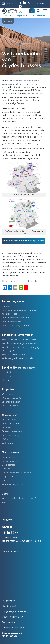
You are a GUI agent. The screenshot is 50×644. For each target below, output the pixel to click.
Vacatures (7, 502)
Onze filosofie (9, 394)
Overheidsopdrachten (12, 398)
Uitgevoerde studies (11, 477)
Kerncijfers (7, 427)
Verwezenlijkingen (10, 406)
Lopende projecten (11, 402)
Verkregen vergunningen (13, 484)
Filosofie (6, 469)
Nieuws (7, 520)
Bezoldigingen (9, 465)
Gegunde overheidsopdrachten (17, 473)
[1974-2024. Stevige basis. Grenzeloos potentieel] (13, 11)
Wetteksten (7, 443)
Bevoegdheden (9, 457)
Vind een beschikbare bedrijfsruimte (24, 241)
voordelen (13, 152)
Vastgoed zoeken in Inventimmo (17, 354)
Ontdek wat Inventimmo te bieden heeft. (21, 281)
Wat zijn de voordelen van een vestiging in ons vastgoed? (22, 349)
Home (9, 21)
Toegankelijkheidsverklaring (15, 611)
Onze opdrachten (10, 424)
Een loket (6, 376)
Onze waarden (9, 420)
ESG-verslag (8, 439)
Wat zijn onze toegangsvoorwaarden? (20, 343)
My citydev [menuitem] (32, 11)
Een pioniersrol (9, 372)
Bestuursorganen (10, 461)
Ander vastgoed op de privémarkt (17, 358)
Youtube (20, 6)
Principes (6, 306)
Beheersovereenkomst (13, 431)
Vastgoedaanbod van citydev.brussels (19, 339)
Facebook (20, 3)
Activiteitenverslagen (12, 435)
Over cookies (8, 622)
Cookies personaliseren (13, 628)
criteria (35, 130)
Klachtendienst (9, 606)
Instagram (29, 3)
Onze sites (7, 380)
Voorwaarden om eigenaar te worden (20, 310)
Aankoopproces (9, 314)
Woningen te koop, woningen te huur (20, 326)
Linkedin (25, 3)
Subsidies (6, 480)
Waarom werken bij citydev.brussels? (19, 498)
